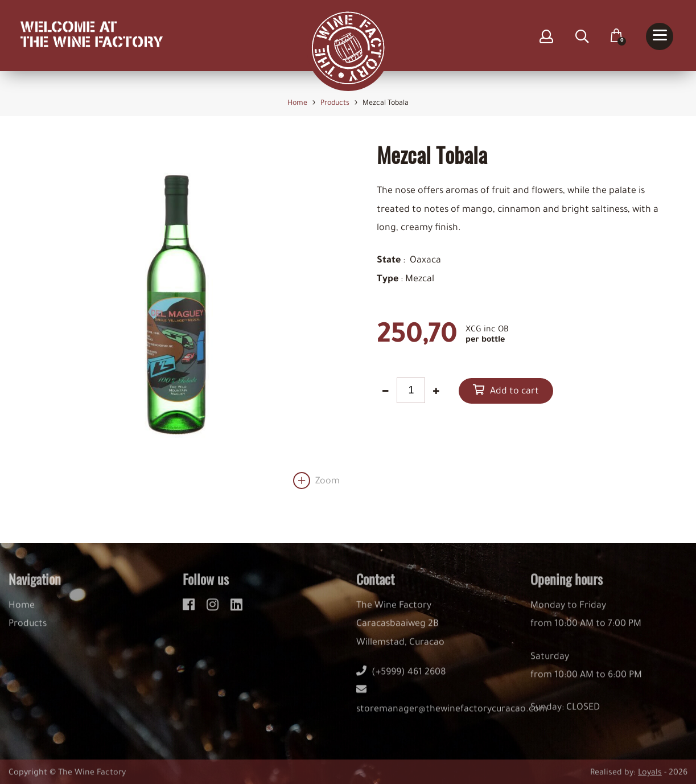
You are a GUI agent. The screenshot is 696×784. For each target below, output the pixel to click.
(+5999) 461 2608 (401, 680)
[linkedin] (236, 610)
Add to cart (514, 392)
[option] (174, 316)
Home (22, 613)
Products (28, 631)
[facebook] (190, 610)
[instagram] (214, 610)
